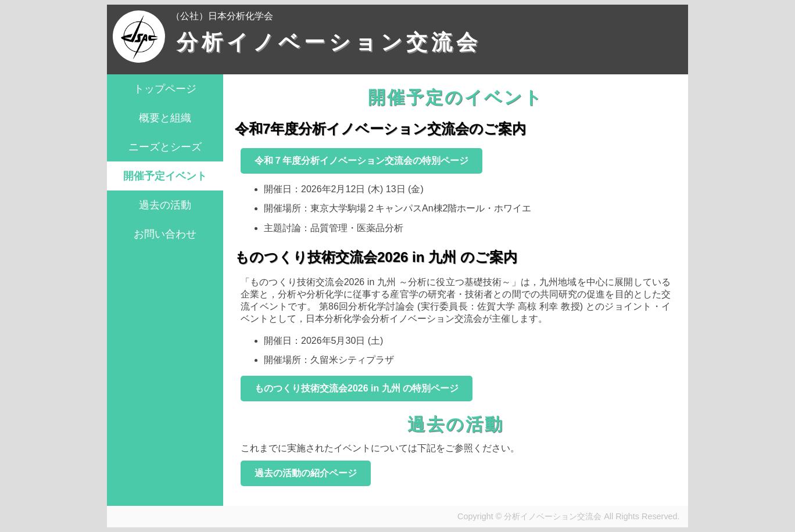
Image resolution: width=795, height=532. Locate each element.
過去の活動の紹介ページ (306, 473)
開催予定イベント (165, 176)
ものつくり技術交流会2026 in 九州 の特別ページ (357, 388)
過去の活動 (165, 205)
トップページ (165, 89)
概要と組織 (165, 118)
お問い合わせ (165, 234)
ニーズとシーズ (165, 147)
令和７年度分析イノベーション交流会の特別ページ (361, 161)
